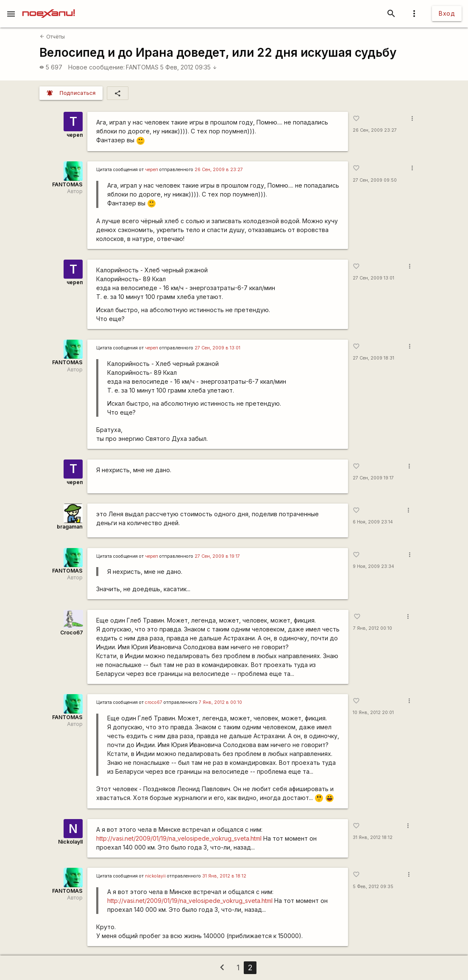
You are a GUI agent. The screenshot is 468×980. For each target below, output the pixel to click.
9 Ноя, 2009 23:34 (373, 566)
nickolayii (155, 876)
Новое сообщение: (96, 67)
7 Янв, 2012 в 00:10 (220, 702)
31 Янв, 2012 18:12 (373, 837)
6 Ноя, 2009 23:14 (373, 522)
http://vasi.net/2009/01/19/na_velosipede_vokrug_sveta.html (179, 838)
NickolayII (70, 842)
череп (75, 135)
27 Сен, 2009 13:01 (373, 278)
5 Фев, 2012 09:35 (189, 67)
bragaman (70, 527)
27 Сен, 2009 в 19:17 (217, 556)
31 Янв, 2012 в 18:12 (224, 876)
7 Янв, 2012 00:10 (373, 628)
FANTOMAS (142, 67)
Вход (447, 13)
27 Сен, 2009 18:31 (373, 358)
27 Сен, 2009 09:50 (375, 180)
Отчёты (52, 37)
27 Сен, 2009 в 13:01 (217, 348)
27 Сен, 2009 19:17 (373, 478)
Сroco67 (72, 633)
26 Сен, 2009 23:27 (375, 130)
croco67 (154, 702)
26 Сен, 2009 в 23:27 (219, 170)
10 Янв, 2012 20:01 (373, 713)
